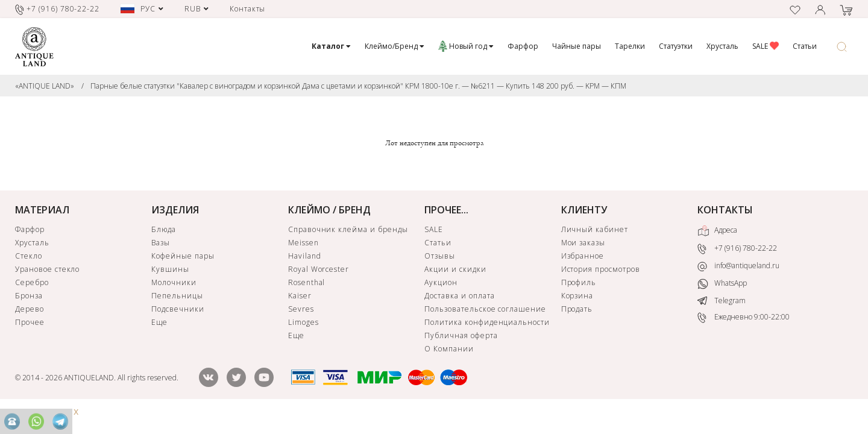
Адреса (717, 231)
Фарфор (523, 46)
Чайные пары (577, 46)
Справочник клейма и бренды (348, 229)
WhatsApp (722, 284)
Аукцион (441, 282)
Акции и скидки (455, 269)
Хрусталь (722, 46)
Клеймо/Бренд (395, 46)
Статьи (805, 46)
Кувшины (170, 269)
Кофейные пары (183, 256)
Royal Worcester (319, 269)
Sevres (301, 309)
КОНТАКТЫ (725, 210)
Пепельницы (177, 296)
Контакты (248, 9)
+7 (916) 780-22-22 (737, 249)
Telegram (722, 300)
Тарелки (630, 46)
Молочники (174, 282)
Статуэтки (676, 46)
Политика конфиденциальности (487, 322)
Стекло (29, 256)
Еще (159, 322)
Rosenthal (307, 282)
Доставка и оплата (459, 296)
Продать (577, 309)
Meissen (303, 243)
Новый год (466, 46)
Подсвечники (178, 309)
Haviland (305, 256)
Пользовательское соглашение (485, 309)
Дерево (30, 309)
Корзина (577, 296)
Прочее (30, 322)
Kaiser (300, 296)
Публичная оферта (461, 335)
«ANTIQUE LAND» (45, 86)
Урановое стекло (47, 269)
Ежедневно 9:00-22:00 (744, 317)
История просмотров (601, 269)
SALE (766, 46)
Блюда (164, 229)
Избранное (583, 256)
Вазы (161, 243)
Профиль (579, 282)
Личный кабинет (595, 229)
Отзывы (440, 256)
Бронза (29, 296)
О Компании (449, 349)
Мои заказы (583, 243)
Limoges (303, 322)
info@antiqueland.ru (738, 266)
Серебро (32, 282)
